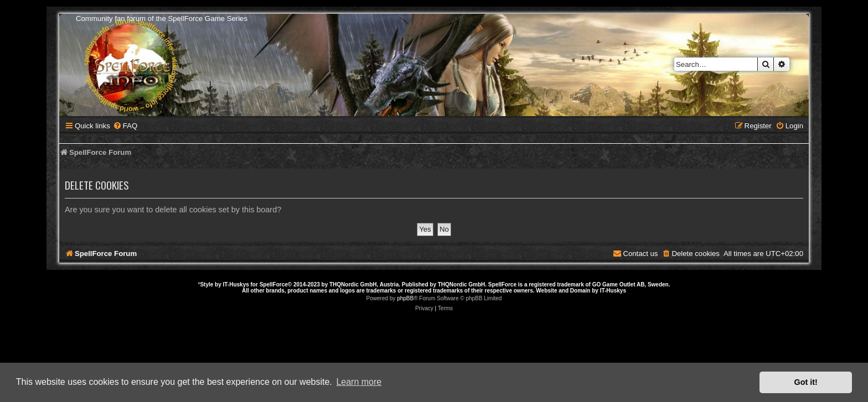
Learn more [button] (359, 382)
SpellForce (274, 284)
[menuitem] (125, 126)
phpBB (405, 298)
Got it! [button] (806, 382)
